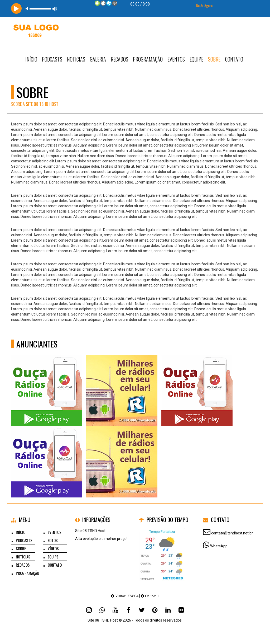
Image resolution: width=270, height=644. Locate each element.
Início (31, 59)
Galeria (98, 59)
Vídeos (53, 548)
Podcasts (52, 59)
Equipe (196, 59)
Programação (148, 59)
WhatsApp (219, 546)
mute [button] (28, 9)
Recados (119, 59)
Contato (234, 59)
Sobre (214, 59)
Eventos (176, 59)
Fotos (53, 540)
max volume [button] (55, 9)
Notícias (76, 59)
